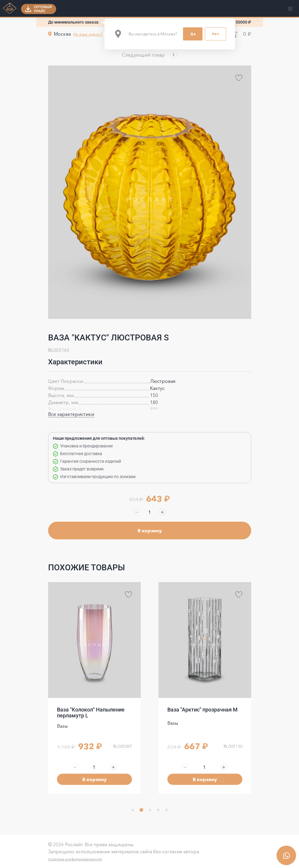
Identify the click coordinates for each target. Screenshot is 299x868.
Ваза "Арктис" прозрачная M (202, 710)
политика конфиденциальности (75, 859)
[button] (149, 55)
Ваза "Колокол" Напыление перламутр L (91, 713)
